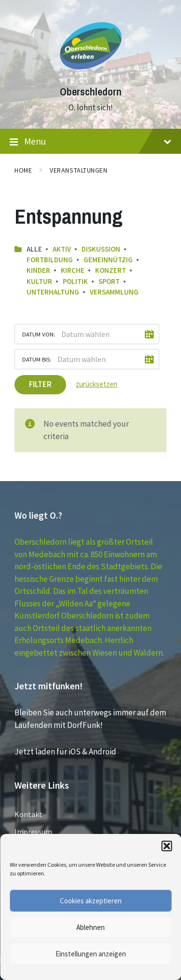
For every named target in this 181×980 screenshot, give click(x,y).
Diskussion (101, 249)
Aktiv (62, 249)
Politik (75, 281)
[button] (167, 846)
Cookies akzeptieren (91, 901)
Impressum (33, 832)
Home (23, 170)
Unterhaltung (53, 292)
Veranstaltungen (78, 170)
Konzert (111, 270)
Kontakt (28, 814)
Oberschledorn (91, 92)
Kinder (38, 270)
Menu (90, 142)
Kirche (73, 270)
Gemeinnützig (108, 260)
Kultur (39, 281)
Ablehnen (90, 927)
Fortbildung (50, 260)
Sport (109, 281)
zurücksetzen (97, 384)
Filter (40, 384)
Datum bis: (37, 359)
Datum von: (39, 334)
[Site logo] (91, 74)
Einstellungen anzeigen (91, 954)
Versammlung (114, 292)
